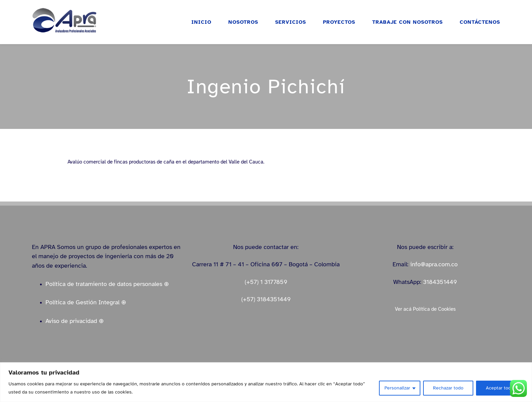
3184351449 (440, 282)
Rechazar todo (448, 388)
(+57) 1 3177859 (266, 282)
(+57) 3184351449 (266, 299)
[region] (266, 382)
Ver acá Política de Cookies (425, 309)
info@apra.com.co (434, 264)
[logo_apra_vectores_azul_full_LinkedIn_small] (64, 10)
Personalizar (397, 388)
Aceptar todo (500, 388)
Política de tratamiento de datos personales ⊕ (107, 284)
